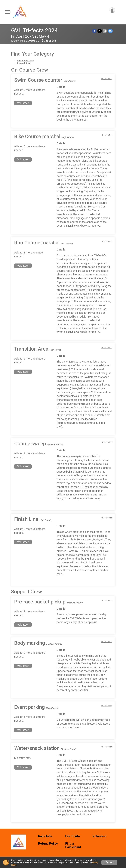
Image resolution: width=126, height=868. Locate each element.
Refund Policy (48, 844)
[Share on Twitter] (100, 31)
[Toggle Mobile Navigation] (7, 12)
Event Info (73, 836)
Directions (50, 41)
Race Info (45, 836)
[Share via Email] (105, 31)
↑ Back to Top (106, 79)
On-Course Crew (25, 61)
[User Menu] (112, 10)
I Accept (109, 862)
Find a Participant (73, 845)
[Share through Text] (110, 31)
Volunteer (23, 103)
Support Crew (24, 63)
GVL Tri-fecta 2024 (34, 30)
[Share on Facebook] (94, 31)
